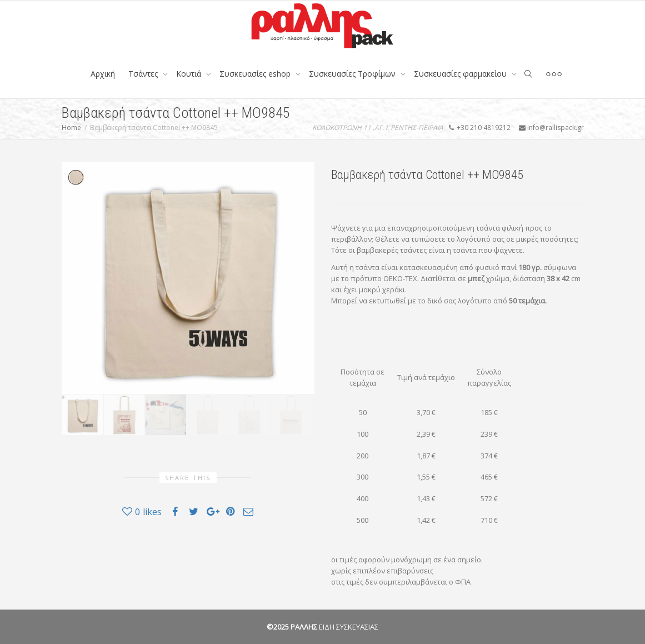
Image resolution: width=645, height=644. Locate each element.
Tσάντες (144, 74)
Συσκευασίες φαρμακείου (461, 74)
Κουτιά (190, 74)
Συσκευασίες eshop (256, 74)
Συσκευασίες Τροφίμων (353, 74)
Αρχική (103, 74)
